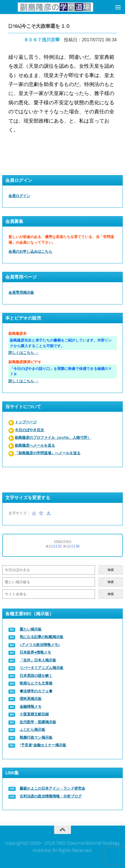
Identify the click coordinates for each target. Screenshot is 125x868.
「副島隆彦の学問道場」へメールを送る (48, 453)
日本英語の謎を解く (36, 676)
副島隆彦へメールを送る (35, 445)
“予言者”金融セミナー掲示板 (43, 745)
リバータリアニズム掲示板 (41, 668)
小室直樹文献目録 (34, 714)
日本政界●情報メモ (35, 652)
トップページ (26, 422)
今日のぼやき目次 (29, 430)
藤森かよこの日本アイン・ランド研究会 (52, 788)
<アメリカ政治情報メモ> (40, 645)
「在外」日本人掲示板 (38, 660)
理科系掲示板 (31, 699)
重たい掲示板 (31, 629)
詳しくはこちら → (23, 353)
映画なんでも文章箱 (36, 683)
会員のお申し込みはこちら (30, 251)
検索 (111, 570)
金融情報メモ (31, 707)
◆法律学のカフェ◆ (36, 691)
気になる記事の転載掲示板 (41, 637)
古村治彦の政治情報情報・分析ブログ (51, 796)
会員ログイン (19, 196)
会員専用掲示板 (21, 292)
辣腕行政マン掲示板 (36, 737)
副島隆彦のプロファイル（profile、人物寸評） (53, 438)
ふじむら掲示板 (32, 730)
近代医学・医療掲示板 (38, 722)
